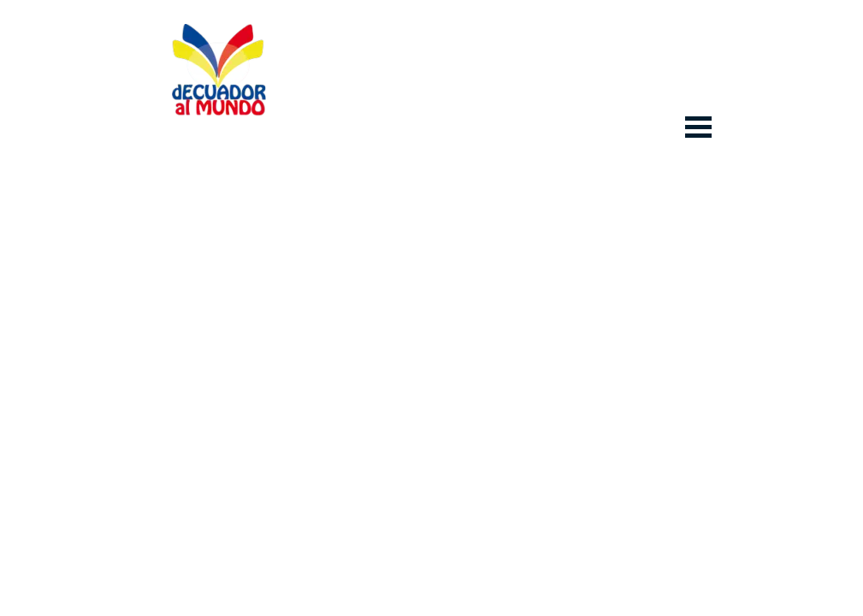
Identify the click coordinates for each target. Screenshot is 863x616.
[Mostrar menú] (699, 127)
